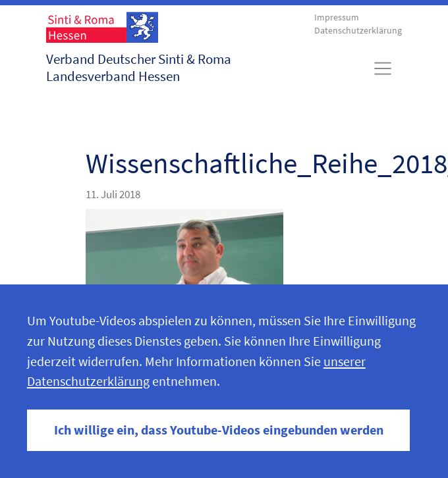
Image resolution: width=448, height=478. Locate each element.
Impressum (337, 17)
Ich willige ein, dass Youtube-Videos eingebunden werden (219, 430)
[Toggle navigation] (383, 68)
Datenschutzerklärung (358, 31)
